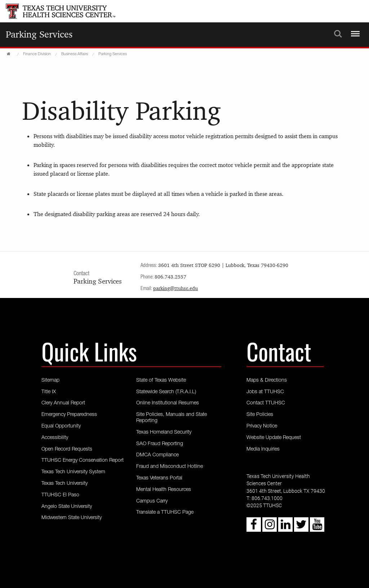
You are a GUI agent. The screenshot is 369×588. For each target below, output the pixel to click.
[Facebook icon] (254, 527)
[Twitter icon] (301, 527)
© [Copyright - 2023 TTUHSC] (248, 506)
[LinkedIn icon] (285, 527)
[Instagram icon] (270, 527)
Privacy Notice (262, 426)
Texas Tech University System (73, 472)
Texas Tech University (65, 484)
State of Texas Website (161, 381)
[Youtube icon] (317, 527)
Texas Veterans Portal (159, 478)
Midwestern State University (72, 518)
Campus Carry (152, 501)
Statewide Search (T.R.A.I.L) (166, 392)
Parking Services (39, 34)
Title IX (49, 392)
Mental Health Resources (164, 490)
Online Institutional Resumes (168, 403)
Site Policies (260, 415)
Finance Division (37, 54)
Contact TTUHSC (266, 403)
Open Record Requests (67, 449)
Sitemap (50, 381)
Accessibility (55, 438)
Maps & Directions (267, 381)
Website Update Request (274, 438)
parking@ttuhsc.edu (175, 288)
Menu (354, 31)
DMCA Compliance (157, 455)
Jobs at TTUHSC (265, 392)
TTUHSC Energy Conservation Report (83, 461)
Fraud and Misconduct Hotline (170, 467)
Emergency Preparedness (69, 415)
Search (338, 34)
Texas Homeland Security (164, 433)
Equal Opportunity (61, 426)
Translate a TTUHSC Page (165, 513)
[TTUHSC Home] (9, 54)
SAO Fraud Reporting (160, 444)
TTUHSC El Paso (60, 495)
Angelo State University (67, 507)
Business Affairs (75, 54)
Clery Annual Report (63, 403)
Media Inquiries (263, 449)
